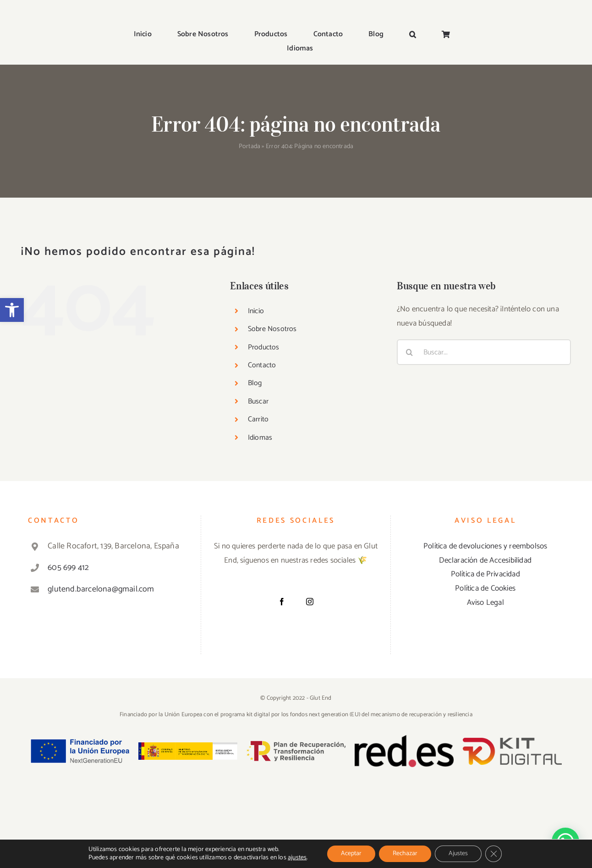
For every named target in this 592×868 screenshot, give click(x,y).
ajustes (297, 858)
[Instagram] (310, 602)
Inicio (256, 311)
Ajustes (458, 854)
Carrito (258, 419)
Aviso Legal (485, 603)
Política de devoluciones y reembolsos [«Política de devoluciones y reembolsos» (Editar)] (485, 546)
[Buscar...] (484, 352)
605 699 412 (68, 568)
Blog (255, 383)
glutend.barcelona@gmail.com (101, 589)
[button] (12, 310)
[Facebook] (282, 602)
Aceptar (351, 854)
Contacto (262, 365)
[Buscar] (410, 352)
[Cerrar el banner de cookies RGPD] (493, 854)
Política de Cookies (485, 588)
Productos (264, 347)
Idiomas (260, 438)
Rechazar (405, 854)
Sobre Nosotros (272, 329)
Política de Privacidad (485, 574)
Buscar (258, 401)
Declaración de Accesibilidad (485, 560)
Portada (249, 147)
